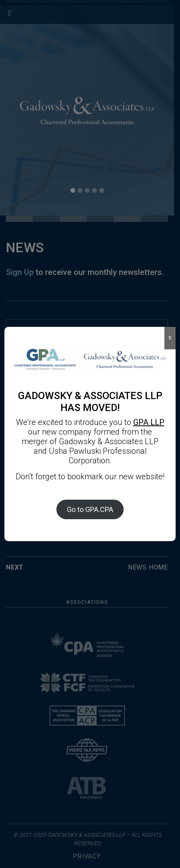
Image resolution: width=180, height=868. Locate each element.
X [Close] (170, 338)
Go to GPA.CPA (90, 509)
